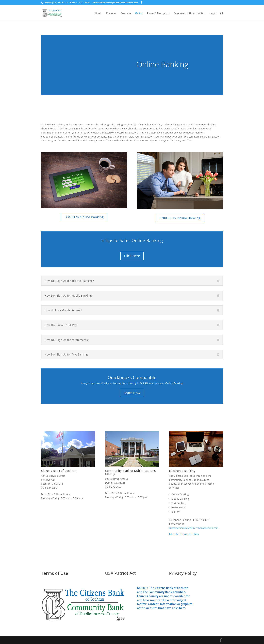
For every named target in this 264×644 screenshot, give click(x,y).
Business (126, 13)
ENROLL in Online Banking (180, 218)
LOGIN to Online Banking (84, 217)
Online (139, 13)
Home (98, 13)
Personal (111, 13)
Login (213, 13)
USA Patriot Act (120, 573)
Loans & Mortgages (158, 13)
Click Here (132, 256)
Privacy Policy (183, 573)
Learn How (132, 393)
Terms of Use (55, 573)
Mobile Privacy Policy (184, 534)
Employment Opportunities (190, 13)
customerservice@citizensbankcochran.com (194, 528)
